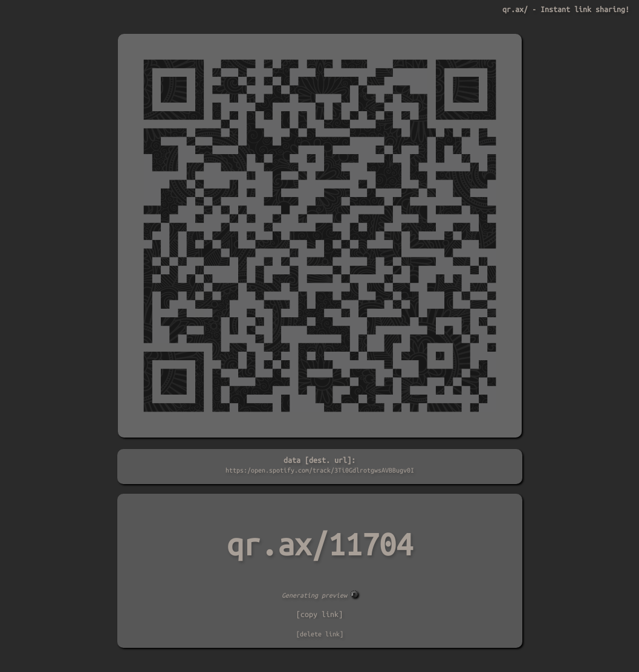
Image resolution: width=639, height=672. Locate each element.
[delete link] (320, 634)
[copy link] (319, 614)
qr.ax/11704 (320, 544)
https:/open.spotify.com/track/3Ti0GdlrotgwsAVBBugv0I (320, 470)
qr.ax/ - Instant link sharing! (566, 9)
